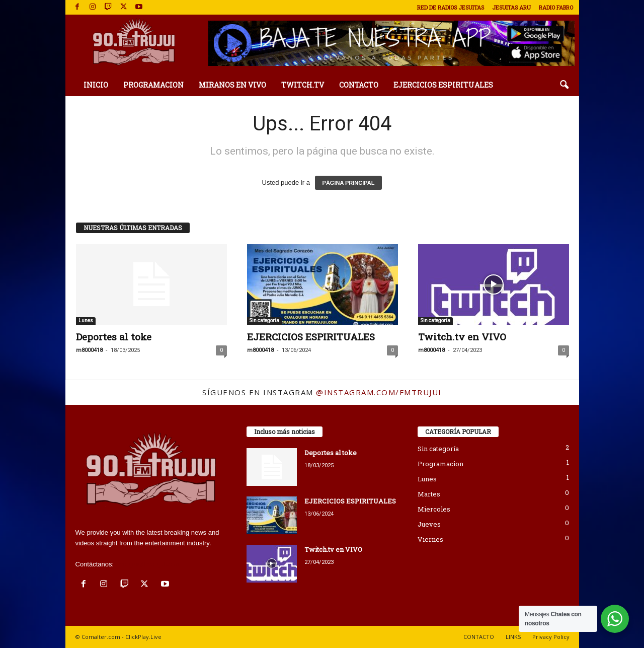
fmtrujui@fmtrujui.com (148, 564)
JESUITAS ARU (511, 7)
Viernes (430, 539)
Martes (429, 494)
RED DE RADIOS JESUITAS (451, 7)
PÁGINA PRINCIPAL (349, 183)
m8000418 (89, 350)
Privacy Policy (551, 637)
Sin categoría (264, 320)
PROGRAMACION (153, 85)
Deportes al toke (114, 337)
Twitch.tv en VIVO (462, 337)
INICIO (96, 85)
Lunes (86, 320)
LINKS (513, 637)
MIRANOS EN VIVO (232, 85)
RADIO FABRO (556, 7)
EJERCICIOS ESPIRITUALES (443, 85)
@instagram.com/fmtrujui (379, 392)
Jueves (429, 524)
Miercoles (434, 509)
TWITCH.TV (303, 85)
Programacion (440, 464)
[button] (564, 85)
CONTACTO (359, 85)
